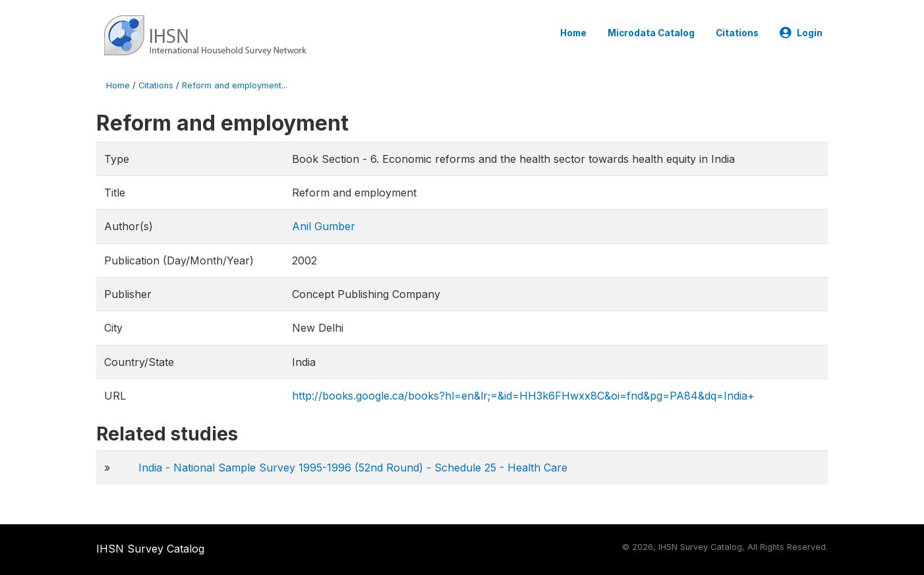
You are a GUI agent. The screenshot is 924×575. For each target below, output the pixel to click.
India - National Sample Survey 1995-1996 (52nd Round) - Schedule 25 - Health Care (353, 468)
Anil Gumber (324, 226)
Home (573, 33)
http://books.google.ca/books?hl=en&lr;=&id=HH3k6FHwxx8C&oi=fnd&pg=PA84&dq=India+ (523, 396)
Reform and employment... (235, 85)
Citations (737, 33)
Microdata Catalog (651, 33)
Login (801, 33)
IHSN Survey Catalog (150, 549)
